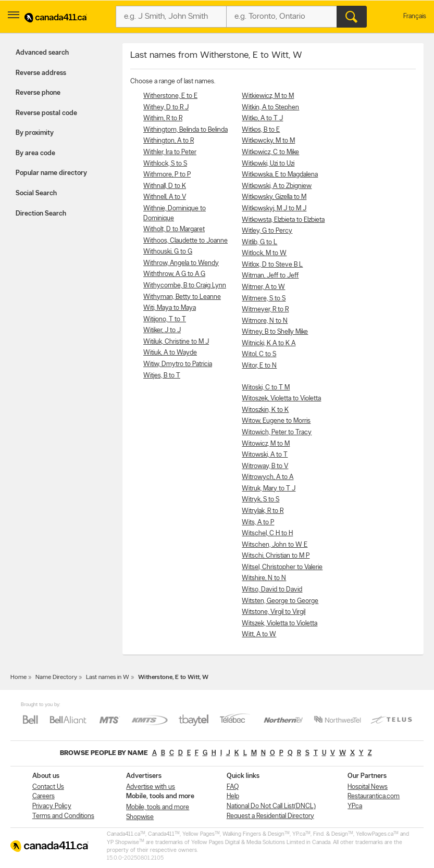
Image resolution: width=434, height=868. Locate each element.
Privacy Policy (52, 806)
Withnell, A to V (165, 197)
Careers (44, 796)
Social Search (36, 193)
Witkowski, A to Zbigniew (277, 186)
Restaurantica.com (374, 796)
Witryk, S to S (261, 500)
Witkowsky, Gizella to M (274, 197)
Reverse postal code (46, 113)
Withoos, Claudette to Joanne (185, 241)
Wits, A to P (258, 523)
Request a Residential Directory (270, 816)
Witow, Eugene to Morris (276, 421)
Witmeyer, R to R (265, 310)
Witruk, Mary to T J (269, 489)
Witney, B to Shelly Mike (275, 332)
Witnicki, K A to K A (269, 343)
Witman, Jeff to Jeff (270, 276)
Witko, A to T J (262, 118)
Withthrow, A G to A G (174, 274)
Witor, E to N (259, 366)
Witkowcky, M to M (268, 141)
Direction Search (41, 214)
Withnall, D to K (165, 186)
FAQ (233, 787)
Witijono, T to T (165, 319)
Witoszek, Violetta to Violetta (281, 399)
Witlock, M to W (264, 253)
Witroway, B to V (265, 466)
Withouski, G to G (168, 252)
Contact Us (48, 787)
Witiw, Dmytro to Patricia (178, 364)
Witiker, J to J (162, 330)
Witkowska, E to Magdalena (280, 175)
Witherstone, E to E (170, 96)
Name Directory (56, 677)
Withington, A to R (169, 141)
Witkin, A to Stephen (270, 108)
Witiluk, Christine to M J (176, 342)
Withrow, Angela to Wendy (181, 263)
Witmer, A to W (263, 287)
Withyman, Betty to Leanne (182, 297)
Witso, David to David (272, 590)
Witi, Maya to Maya (170, 308)
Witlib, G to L (259, 242)
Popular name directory (51, 173)
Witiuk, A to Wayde (170, 353)
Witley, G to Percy (267, 231)
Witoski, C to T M (266, 388)
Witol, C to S (259, 354)
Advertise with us (151, 787)
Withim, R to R (163, 118)
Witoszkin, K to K (265, 410)
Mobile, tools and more (158, 807)
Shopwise (140, 817)
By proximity (35, 133)
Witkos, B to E (261, 130)
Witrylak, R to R (263, 511)
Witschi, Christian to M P (276, 556)
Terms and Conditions (63, 816)
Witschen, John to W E (275, 545)
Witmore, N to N (265, 321)
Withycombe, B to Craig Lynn (185, 286)
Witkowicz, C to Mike (270, 152)
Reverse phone (38, 93)
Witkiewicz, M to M (268, 96)
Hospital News (368, 787)
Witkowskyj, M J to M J (274, 209)
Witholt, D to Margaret (174, 229)
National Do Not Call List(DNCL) (271, 806)
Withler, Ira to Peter (170, 152)
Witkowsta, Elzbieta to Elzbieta (283, 220)
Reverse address (41, 73)
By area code (35, 153)
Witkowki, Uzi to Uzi (268, 164)
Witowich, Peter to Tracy (277, 432)
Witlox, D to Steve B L (272, 265)
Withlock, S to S (165, 164)
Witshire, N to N (264, 578)
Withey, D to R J (166, 108)
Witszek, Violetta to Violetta (280, 624)
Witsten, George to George (280, 601)
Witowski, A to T (265, 455)
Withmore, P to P (167, 175)
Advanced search (42, 53)
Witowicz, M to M (266, 444)
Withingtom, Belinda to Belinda (185, 130)
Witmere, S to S (264, 299)
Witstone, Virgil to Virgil (274, 612)
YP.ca (355, 806)
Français (415, 16)
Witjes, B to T (162, 376)
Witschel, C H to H (267, 533)
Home (18, 677)
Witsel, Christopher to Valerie (282, 567)
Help (233, 796)
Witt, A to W (259, 634)
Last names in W (108, 677)
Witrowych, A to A (268, 477)
